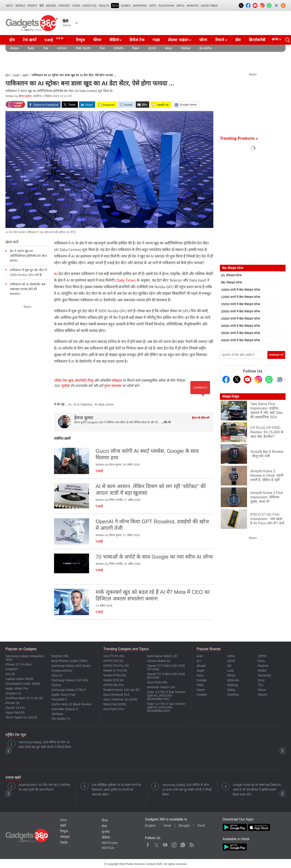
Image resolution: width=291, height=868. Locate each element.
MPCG (181, 6)
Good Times (209, 6)
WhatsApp (183, 844)
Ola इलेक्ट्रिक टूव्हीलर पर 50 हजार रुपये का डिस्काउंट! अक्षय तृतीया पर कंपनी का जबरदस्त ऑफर (117, 790)
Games (126, 6)
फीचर (97, 40)
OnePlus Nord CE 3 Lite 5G (24, 698)
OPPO (262, 656)
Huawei (202, 695)
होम (12, 40)
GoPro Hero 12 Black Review (71, 704)
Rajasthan (166, 6)
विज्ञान (136, 48)
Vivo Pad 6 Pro (113, 709)
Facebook (148, 844)
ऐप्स (46, 48)
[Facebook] (226, 379)
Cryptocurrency (62, 670)
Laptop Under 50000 (19, 679)
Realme (263, 666)
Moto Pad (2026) (115, 704)
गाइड (156, 40)
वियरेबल (186, 48)
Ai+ (199, 661)
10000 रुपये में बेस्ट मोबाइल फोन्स (240, 290)
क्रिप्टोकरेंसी (257, 40)
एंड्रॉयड (65, 386)
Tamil (201, 825)
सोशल (168, 48)
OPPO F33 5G (113, 661)
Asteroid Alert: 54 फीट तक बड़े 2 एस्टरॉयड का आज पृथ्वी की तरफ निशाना (44, 787)
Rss (191, 844)
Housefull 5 (59, 699)
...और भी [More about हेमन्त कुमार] (166, 422)
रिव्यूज (81, 40)
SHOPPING (140, 6)
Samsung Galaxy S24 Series (71, 666)
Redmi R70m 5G (115, 675)
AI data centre (104, 404)
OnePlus (233, 695)
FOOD (76, 6)
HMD (200, 685)
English (150, 825)
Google (201, 680)
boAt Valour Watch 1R (162, 656)
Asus (200, 675)
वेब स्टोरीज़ (205, 48)
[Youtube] (247, 379)
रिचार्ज (220, 40)
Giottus (56, 685)
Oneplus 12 (13, 693)
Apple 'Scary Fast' (64, 695)
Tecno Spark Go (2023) (21, 717)
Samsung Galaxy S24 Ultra (70, 680)
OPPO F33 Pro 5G (116, 666)
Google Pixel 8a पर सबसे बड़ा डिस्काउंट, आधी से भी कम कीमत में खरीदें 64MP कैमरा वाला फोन (257, 790)
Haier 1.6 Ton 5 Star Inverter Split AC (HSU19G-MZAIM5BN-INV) (166, 707)
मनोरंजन (62, 48)
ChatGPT (12, 669)
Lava (230, 670)
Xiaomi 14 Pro (15, 708)
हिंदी (42, 6)
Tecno (262, 690)
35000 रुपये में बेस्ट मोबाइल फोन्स (240, 333)
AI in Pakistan (83, 404)
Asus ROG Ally (157, 682)
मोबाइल (14, 48)
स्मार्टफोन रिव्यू (84, 380)
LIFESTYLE (89, 6)
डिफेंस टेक (137, 40)
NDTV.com (110, 843)
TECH (115, 6)
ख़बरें (25, 75)
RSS (64, 820)
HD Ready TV (61, 719)
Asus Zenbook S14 (116, 695)
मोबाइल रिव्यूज (231, 397)
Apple (200, 670)
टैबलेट (31, 48)
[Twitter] (237, 379)
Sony (261, 680)
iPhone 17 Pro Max (18, 664)
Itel (229, 666)
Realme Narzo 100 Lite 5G (121, 690)
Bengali (184, 825)
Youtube (165, 844)
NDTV (10, 6)
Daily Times (126, 280)
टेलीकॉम (118, 48)
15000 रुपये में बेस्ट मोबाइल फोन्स (240, 304)
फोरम (203, 40)
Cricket (64, 6)
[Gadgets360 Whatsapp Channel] (269, 379)
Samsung (264, 675)
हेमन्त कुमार (25, 96)
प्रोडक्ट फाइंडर (178, 40)
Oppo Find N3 (15, 713)
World (20, 6)
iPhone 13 (12, 703)
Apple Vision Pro (17, 688)
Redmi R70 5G (113, 680)
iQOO (231, 661)
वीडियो (114, 40)
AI (56, 274)
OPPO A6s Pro (113, 685)
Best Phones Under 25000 (69, 661)
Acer (200, 656)
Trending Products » (239, 138)
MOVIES (51, 6)
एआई (55, 39)
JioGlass (57, 714)
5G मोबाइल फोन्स (231, 275)
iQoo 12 (57, 675)
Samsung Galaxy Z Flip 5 (69, 690)
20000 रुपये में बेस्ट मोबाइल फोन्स (240, 311)
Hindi (167, 825)
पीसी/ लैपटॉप (83, 48)
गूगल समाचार (113, 386)
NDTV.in (108, 848)
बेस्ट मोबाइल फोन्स (231, 282)
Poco (261, 661)
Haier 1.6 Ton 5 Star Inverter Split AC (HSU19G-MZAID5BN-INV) (166, 695)
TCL (261, 685)
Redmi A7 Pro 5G (115, 670)
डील (238, 40)
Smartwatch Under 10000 (23, 684)
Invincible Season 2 (65, 709)
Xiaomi (262, 695)
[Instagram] (258, 379)
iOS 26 (10, 674)
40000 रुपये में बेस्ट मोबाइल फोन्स (240, 340)
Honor (201, 690)
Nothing (232, 685)
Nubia (231, 690)
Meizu (231, 675)
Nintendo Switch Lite (161, 687)
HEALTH (104, 6)
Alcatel (201, 666)
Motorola (233, 680)
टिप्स (102, 48)
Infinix (231, 656)
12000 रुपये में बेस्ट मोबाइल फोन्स (240, 297)
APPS (153, 6)
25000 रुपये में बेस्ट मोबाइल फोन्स (240, 319)
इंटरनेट (152, 48)
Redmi (262, 670)
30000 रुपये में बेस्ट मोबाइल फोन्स (240, 326)
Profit (32, 6)
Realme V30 (60, 656)
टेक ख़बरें (30, 40)
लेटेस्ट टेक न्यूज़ (64, 380)
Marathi (193, 6)
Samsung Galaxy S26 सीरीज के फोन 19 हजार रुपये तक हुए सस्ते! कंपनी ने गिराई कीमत (45, 745)
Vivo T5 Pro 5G (114, 656)
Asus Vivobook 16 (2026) (120, 699)
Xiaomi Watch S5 (159, 661)
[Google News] (280, 379)
